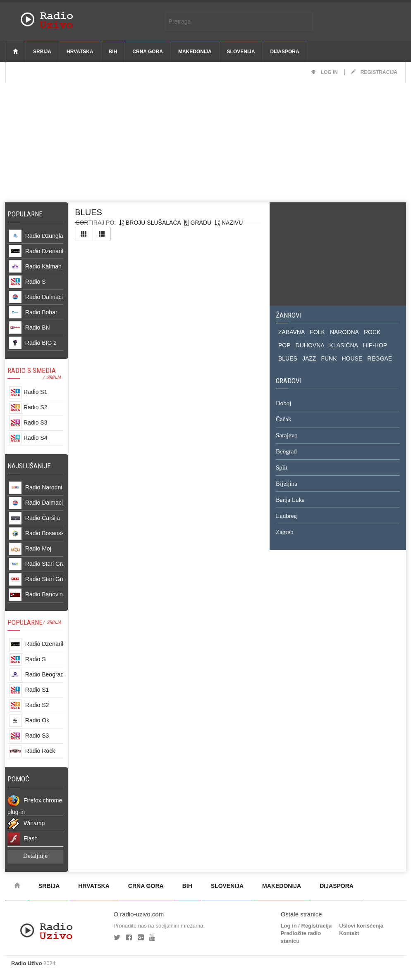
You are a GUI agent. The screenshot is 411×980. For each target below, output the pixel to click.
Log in (324, 72)
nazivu (229, 223)
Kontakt (349, 933)
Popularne (27, 214)
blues (88, 212)
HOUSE (352, 358)
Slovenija (241, 52)
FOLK (317, 332)
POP (284, 345)
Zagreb (284, 532)
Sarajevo (287, 436)
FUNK (329, 358)
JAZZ (309, 358)
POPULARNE (25, 622)
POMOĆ (18, 779)
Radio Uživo (26, 963)
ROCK (372, 332)
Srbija (42, 52)
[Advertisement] (205, 140)
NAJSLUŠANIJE (29, 466)
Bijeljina (287, 484)
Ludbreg (286, 516)
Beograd (286, 452)
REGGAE (380, 358)
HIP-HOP (375, 345)
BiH (113, 52)
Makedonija (195, 52)
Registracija (374, 72)
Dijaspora (285, 52)
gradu (198, 223)
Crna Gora (148, 52)
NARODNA (344, 332)
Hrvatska (80, 52)
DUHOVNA (310, 345)
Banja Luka (290, 500)
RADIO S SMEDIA (32, 370)
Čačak (283, 420)
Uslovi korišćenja (361, 926)
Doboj (284, 403)
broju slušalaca (150, 223)
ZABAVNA (292, 332)
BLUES (288, 358)
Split (282, 468)
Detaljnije (35, 856)
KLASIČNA (344, 345)
